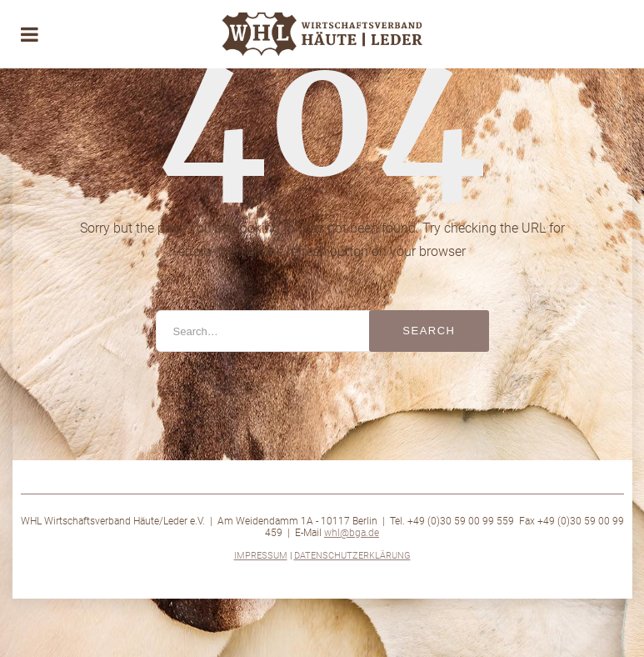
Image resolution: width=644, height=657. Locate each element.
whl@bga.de (352, 533)
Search (429, 331)
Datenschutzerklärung (352, 556)
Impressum (261, 556)
